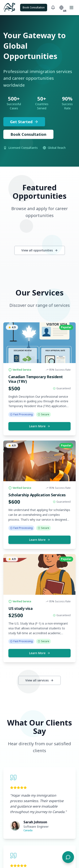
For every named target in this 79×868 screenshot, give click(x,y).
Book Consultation (34, 7)
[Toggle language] (61, 8)
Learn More (40, 426)
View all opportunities (40, 250)
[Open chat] (68, 857)
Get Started (24, 122)
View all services (39, 680)
